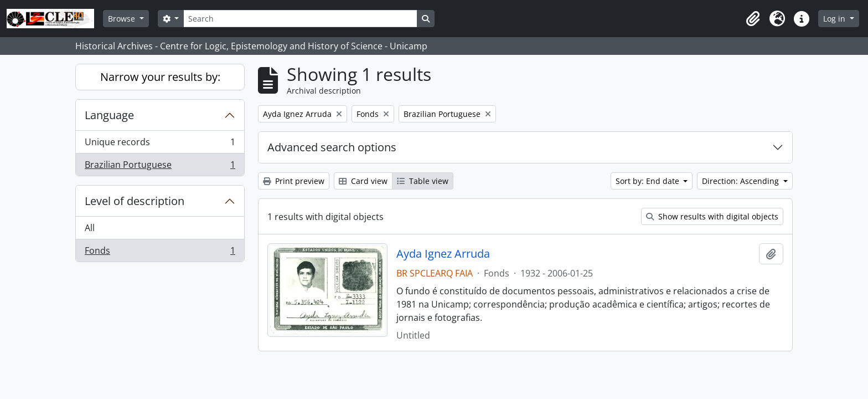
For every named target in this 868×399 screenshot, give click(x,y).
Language (109, 115)
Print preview (294, 181)
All (90, 228)
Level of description (135, 201)
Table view (423, 181)
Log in (835, 19)
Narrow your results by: (160, 77)
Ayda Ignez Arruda (443, 254)
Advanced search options (332, 147)
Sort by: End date (649, 181)
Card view (363, 181)
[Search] (300, 19)
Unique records (160, 144)
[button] (753, 19)
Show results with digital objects (712, 216)
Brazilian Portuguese (160, 167)
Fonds (160, 253)
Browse (123, 19)
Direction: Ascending (742, 181)
